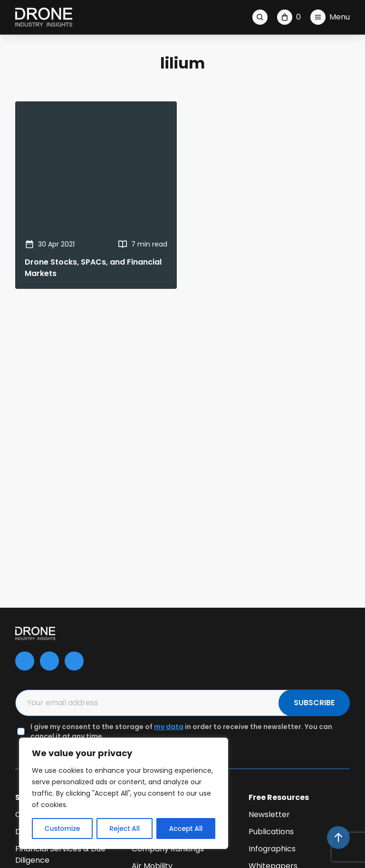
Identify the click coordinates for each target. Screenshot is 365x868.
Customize (62, 829)
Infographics (272, 849)
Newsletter (269, 814)
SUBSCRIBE (314, 703)
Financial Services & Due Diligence (60, 854)
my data (169, 727)
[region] (124, 793)
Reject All (125, 829)
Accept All (186, 829)
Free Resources (279, 797)
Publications (271, 832)
